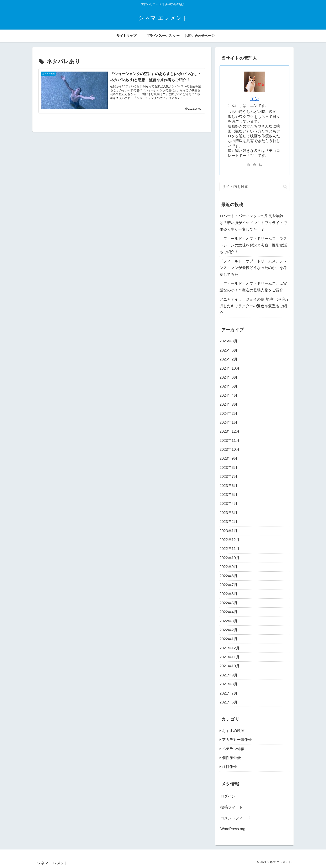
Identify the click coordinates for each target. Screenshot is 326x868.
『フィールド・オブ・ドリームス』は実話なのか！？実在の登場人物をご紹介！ (253, 287)
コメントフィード (235, 818)
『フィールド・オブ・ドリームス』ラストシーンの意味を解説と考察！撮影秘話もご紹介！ (253, 245)
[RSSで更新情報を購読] (261, 165)
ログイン (228, 796)
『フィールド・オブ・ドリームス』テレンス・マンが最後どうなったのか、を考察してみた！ (253, 268)
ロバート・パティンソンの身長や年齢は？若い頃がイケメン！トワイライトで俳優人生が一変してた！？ (253, 223)
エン (254, 99)
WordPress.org (233, 829)
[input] (254, 187)
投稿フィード (232, 807)
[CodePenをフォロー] (248, 165)
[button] (285, 187)
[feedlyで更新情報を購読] (254, 165)
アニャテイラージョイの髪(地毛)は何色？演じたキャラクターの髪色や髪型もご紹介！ (254, 306)
